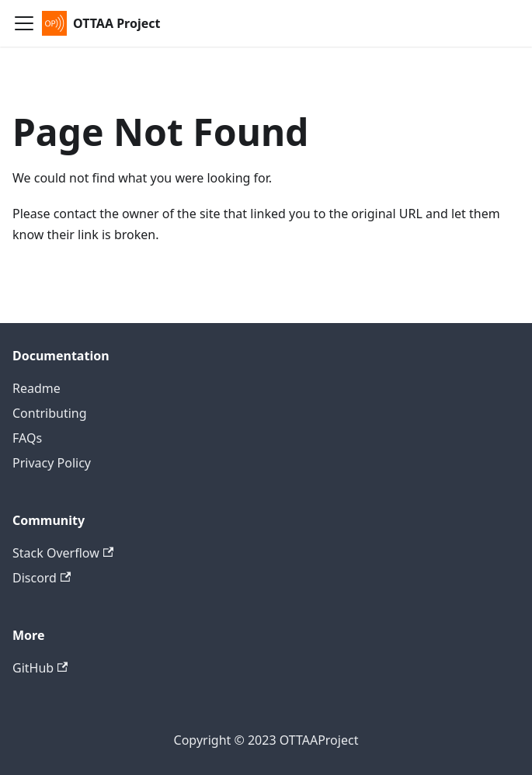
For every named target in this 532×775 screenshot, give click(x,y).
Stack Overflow (63, 553)
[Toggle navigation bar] (24, 23)
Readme (37, 388)
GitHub (40, 668)
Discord (42, 578)
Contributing (50, 413)
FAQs (27, 438)
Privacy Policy (52, 463)
